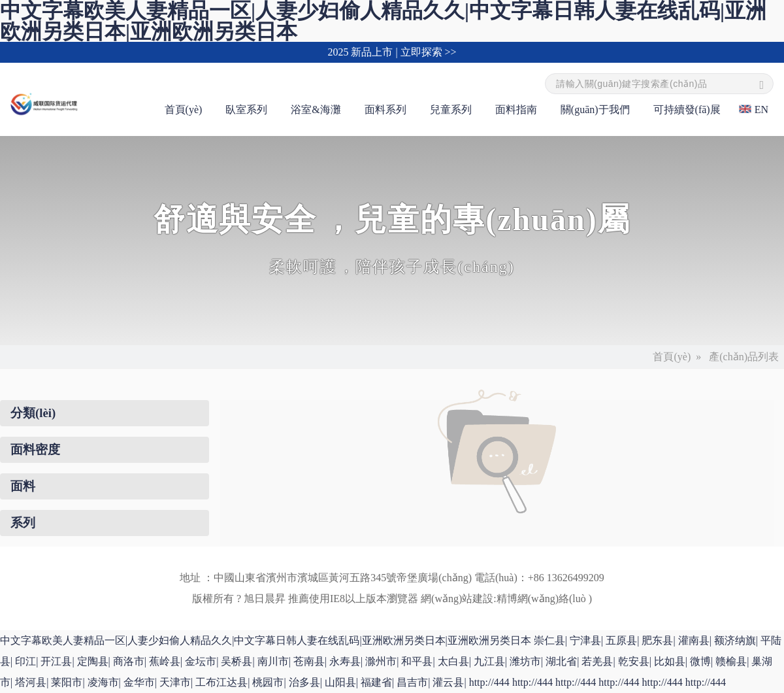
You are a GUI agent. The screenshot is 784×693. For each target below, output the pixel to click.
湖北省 (561, 661)
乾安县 (634, 661)
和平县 (417, 661)
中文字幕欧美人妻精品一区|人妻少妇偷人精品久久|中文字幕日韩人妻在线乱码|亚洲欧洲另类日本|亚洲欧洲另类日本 (266, 640)
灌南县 (694, 640)
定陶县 (93, 661)
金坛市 (201, 661)
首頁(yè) (184, 110)
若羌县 (597, 661)
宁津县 (585, 640)
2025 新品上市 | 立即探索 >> (392, 52)
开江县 (56, 661)
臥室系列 (246, 110)
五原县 (621, 640)
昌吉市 (412, 682)
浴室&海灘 (316, 110)
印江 (25, 661)
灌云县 (448, 682)
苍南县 (309, 661)
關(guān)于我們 (595, 110)
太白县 (453, 661)
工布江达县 (221, 682)
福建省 (376, 682)
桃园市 (268, 682)
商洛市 (129, 661)
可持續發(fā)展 (687, 110)
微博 (700, 661)
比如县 (670, 661)
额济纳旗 (735, 640)
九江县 (489, 661)
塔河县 (31, 682)
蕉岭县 (165, 661)
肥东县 (657, 640)
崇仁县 (549, 640)
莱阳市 (67, 682)
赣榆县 (731, 661)
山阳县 (340, 682)
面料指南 (516, 110)
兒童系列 (451, 110)
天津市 (175, 682)
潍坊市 (525, 661)
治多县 (304, 682)
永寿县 (345, 661)
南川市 (273, 661)
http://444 (489, 682)
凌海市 (103, 682)
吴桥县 (237, 661)
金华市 (139, 682)
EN (761, 110)
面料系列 (385, 110)
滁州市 (381, 661)
